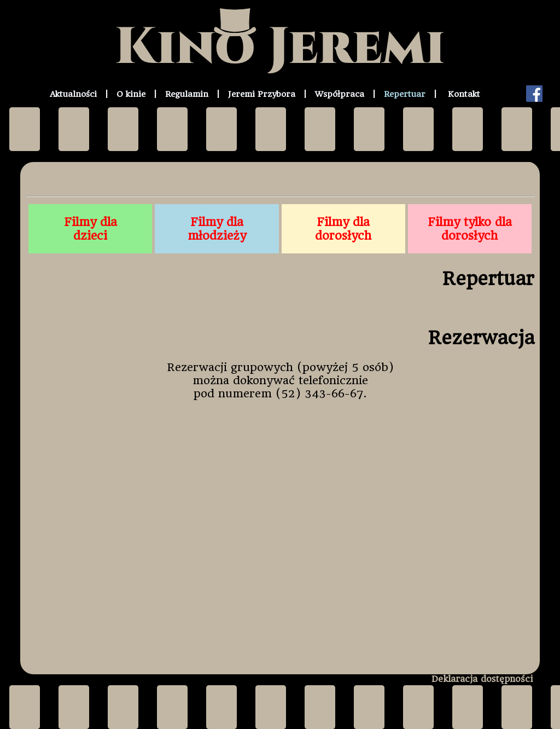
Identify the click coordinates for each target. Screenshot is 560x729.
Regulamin (187, 94)
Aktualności (73, 94)
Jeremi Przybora (262, 94)
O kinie (131, 94)
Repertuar (405, 94)
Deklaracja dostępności (482, 679)
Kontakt (464, 94)
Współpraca (340, 94)
